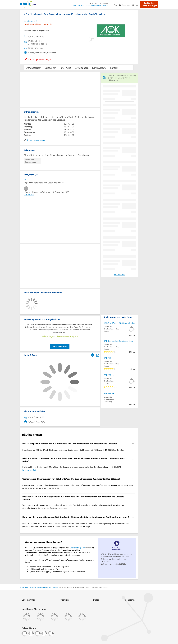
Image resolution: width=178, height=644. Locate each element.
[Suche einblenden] (117, 5)
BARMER (107, 358)
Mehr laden (119, 274)
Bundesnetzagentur (77, 548)
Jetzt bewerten (60, 347)
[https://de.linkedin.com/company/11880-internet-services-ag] (44, 634)
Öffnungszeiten (34, 68)
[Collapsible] (133, 444)
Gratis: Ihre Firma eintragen (149, 4)
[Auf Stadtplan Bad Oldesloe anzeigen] (98, 355)
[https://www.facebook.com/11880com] (24, 634)
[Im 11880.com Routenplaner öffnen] (93, 355)
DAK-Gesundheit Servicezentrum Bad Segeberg (119, 341)
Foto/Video (66, 68)
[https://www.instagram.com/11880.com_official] (31, 634)
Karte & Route (99, 68)
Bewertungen (82, 68)
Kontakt (114, 68)
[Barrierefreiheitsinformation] (134, 5)
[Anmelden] (125, 5)
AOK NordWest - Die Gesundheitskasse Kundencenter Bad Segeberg (119, 323)
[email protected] (29, 470)
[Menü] (138, 5)
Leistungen (51, 68)
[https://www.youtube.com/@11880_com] (51, 634)
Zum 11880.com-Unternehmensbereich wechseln (91, 5)
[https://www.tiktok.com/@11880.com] (38, 634)
